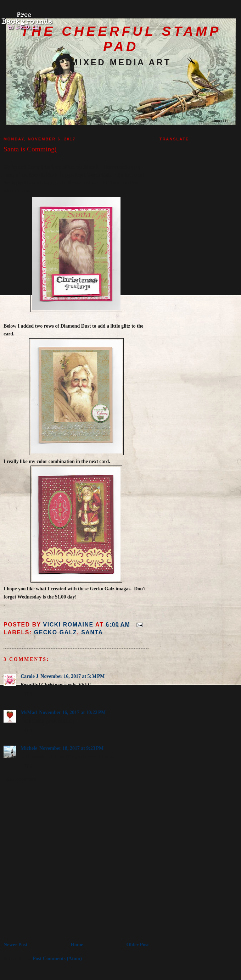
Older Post (138, 945)
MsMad (29, 712)
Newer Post (15, 945)
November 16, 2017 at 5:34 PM (72, 676)
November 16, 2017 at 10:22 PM (72, 712)
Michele (29, 748)
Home (77, 945)
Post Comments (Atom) (57, 959)
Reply (27, 693)
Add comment (21, 779)
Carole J (29, 676)
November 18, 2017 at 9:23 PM (71, 748)
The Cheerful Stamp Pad (121, 39)
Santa (92, 632)
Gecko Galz (55, 632)
